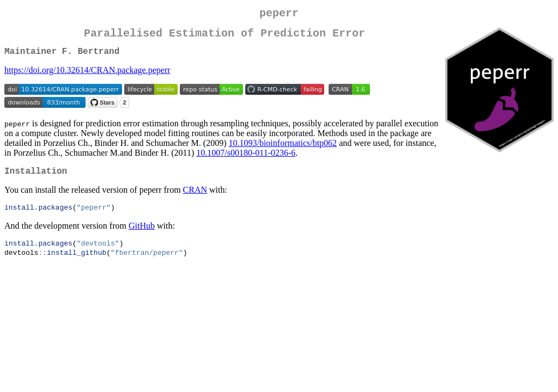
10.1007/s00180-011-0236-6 (246, 159)
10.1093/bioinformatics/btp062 (283, 149)
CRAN (195, 198)
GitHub (142, 235)
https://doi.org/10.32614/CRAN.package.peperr (87, 76)
